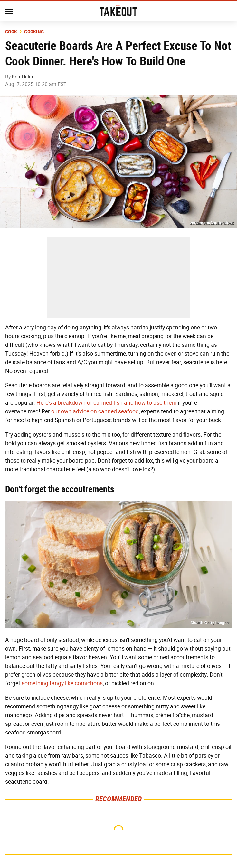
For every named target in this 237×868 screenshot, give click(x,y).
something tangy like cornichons (62, 683)
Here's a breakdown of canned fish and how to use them (106, 403)
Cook (11, 32)
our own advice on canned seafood (95, 411)
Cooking (34, 32)
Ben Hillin (22, 77)
